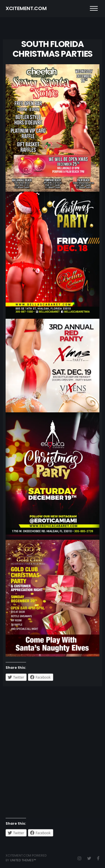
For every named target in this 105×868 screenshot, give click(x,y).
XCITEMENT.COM (26, 8)
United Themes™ (23, 860)
